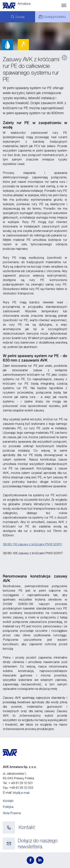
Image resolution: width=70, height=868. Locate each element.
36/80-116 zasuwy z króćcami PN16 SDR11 (32, 544)
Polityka (8, 807)
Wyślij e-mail (21, 793)
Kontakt (8, 801)
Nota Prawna (12, 813)
